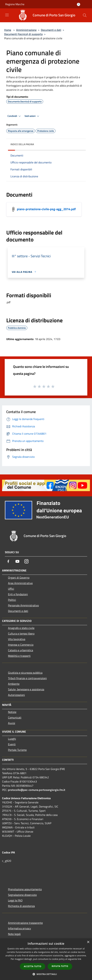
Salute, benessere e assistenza (26, 689)
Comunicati (15, 717)
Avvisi (12, 723)
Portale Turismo (17, 750)
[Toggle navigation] (7, 15)
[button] (46, 974)
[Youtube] (17, 561)
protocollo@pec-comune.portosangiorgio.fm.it (37, 790)
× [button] (88, 942)
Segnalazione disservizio (22, 895)
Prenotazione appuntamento (25, 889)
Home (8, 30)
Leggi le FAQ (15, 900)
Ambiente (14, 684)
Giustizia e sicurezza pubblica (25, 673)
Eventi (12, 744)
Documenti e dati (51, 30)
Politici (12, 600)
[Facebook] (8, 561)
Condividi (15, 116)
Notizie (12, 712)
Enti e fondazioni (18, 594)
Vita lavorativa (17, 639)
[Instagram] (26, 561)
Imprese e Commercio (21, 645)
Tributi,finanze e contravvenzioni (27, 678)
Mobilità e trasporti (19, 656)
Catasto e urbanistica (21, 650)
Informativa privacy (19, 928)
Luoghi (12, 739)
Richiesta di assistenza (21, 906)
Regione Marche (15, 4)
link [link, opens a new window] (79, 959)
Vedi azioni (32, 116)
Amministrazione (26, 30)
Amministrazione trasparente (25, 923)
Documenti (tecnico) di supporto (23, 34)
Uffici (11, 589)
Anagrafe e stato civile (21, 628)
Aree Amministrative (20, 583)
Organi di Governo (19, 578)
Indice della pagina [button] (22, 144)
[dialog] (46, 959)
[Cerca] (85, 15)
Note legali (14, 934)
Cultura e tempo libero (21, 634)
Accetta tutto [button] (33, 966)
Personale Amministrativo (23, 605)
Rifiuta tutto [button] (60, 966)
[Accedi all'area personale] (79, 4)
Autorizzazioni (16, 695)
